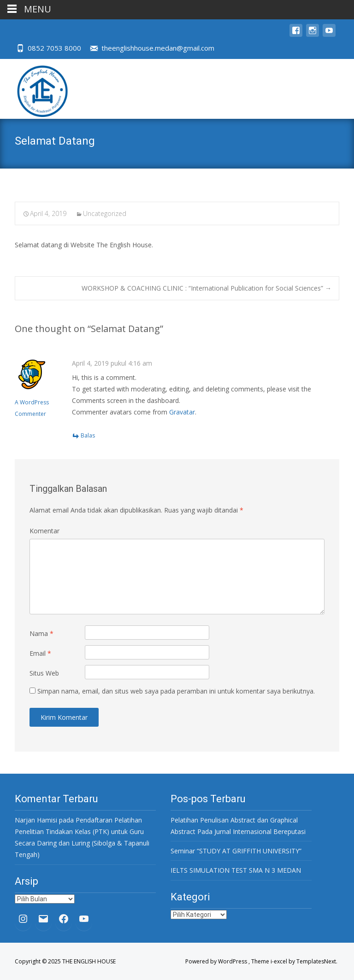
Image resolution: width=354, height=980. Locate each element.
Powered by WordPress (217, 961)
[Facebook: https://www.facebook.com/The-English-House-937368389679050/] (64, 919)
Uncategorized (105, 213)
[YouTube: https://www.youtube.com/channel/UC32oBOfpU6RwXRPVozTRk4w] (84, 919)
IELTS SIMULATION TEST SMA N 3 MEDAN (236, 870)
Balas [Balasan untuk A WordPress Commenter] (88, 435)
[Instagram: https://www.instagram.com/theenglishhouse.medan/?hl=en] (23, 919)
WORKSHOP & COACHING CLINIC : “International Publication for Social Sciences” (206, 288)
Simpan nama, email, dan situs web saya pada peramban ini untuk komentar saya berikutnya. (176, 691)
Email (40, 653)
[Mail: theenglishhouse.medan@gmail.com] (43, 919)
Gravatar (182, 412)
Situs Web (44, 673)
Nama (41, 633)
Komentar (44, 531)
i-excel (280, 961)
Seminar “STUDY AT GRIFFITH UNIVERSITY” (236, 851)
